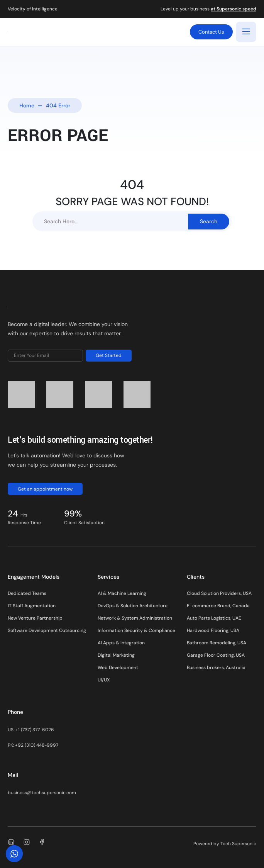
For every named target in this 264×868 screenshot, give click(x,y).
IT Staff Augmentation (32, 606)
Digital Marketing (116, 655)
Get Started (109, 355)
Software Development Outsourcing (47, 630)
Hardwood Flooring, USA (213, 630)
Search (209, 221)
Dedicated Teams (27, 593)
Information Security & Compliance (136, 630)
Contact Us (211, 32)
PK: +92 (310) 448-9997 (33, 745)
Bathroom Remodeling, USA (217, 643)
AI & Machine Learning (122, 593)
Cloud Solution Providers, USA (219, 593)
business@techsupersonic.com (42, 793)
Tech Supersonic (238, 844)
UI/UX (104, 680)
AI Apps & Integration (121, 643)
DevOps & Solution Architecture (133, 606)
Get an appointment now (45, 489)
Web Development (118, 668)
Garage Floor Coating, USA (216, 655)
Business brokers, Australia (216, 668)
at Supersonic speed (234, 9)
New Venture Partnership (35, 618)
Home (27, 105)
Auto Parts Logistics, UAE (214, 618)
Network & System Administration (135, 618)
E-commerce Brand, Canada (218, 606)
